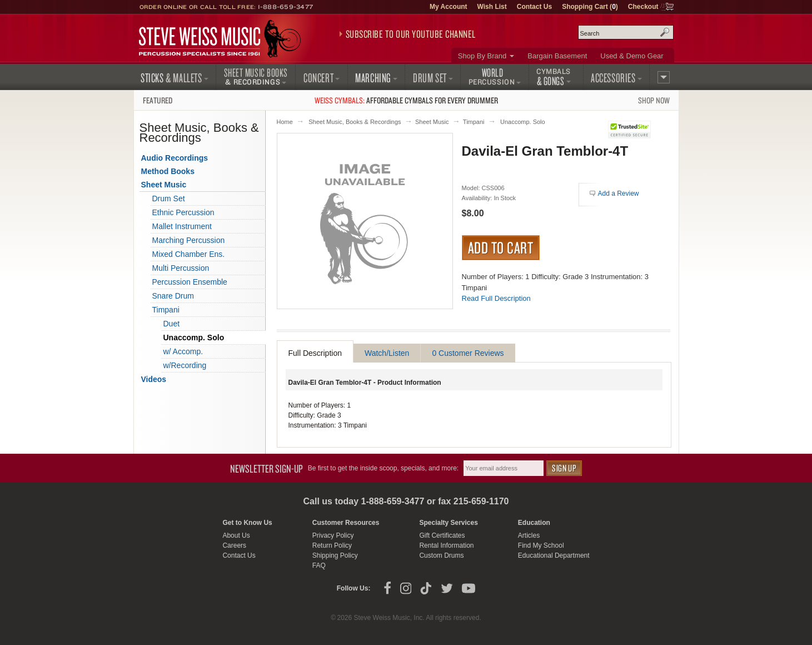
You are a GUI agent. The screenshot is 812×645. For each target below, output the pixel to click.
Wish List (492, 7)
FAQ (319, 565)
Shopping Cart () (590, 7)
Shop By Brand (482, 56)
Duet (172, 324)
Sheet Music (432, 122)
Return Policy (332, 545)
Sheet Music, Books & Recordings (355, 122)
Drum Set (169, 199)
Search (665, 32)
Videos (154, 379)
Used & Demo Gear (632, 56)
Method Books (168, 171)
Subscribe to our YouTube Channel (411, 34)
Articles (529, 535)
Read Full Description (496, 298)
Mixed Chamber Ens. (189, 254)
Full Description (315, 353)
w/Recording (185, 365)
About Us (236, 535)
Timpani (474, 122)
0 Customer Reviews (468, 353)
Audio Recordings (175, 158)
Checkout (643, 7)
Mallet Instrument (182, 226)
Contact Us (534, 7)
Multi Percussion (181, 268)
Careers (234, 545)
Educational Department (554, 555)
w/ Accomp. (183, 351)
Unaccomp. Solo (523, 122)
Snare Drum (173, 296)
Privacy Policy (333, 535)
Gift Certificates (442, 535)
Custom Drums (441, 555)
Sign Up (564, 468)
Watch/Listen (387, 353)
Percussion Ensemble (190, 282)
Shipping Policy (335, 555)
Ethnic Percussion (183, 212)
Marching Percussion (189, 240)
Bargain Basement (557, 56)
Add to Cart (501, 247)
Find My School (541, 545)
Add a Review (619, 193)
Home (285, 122)
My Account (449, 7)
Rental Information (446, 545)
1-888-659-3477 (286, 7)
